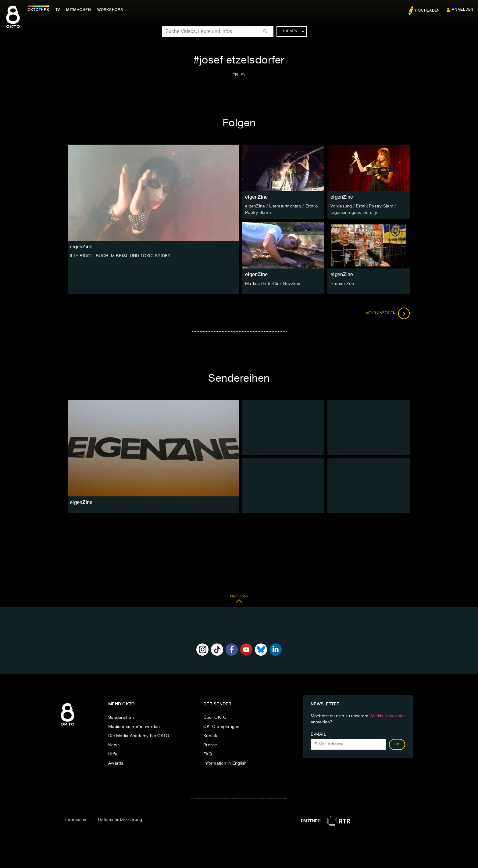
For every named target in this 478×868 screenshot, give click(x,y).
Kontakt (211, 735)
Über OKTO (215, 717)
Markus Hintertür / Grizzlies (273, 283)
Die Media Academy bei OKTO (139, 735)
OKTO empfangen (221, 726)
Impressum (76, 819)
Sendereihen (121, 717)
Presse (210, 744)
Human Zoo (342, 283)
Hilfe (113, 754)
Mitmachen (80, 10)
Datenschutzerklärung (120, 819)
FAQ (208, 754)
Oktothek (40, 10)
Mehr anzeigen (388, 313)
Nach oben (239, 600)
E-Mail (318, 734)
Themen (293, 31)
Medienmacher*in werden (134, 726)
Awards (116, 763)
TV (59, 10)
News (114, 744)
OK (397, 744)
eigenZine (256, 197)
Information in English (225, 763)
